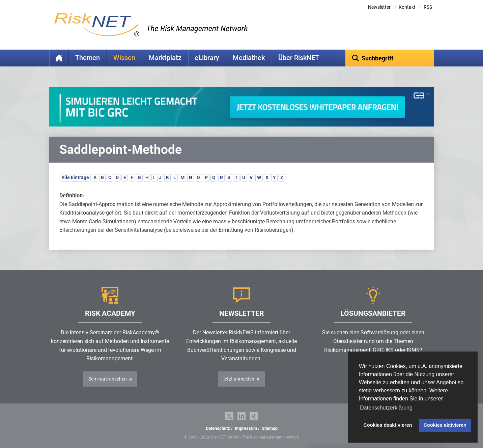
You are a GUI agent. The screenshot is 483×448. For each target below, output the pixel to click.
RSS (428, 7)
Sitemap (270, 428)
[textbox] (390, 58)
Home (59, 58)
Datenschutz (218, 428)
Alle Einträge (75, 177)
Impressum (246, 428)
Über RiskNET (299, 58)
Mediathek (249, 58)
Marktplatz (165, 58)
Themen (88, 58)
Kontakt (407, 7)
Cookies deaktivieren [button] (388, 425)
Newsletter (379, 7)
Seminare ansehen (108, 379)
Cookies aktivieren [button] (445, 425)
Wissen (124, 58)
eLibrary (207, 58)
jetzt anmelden (239, 379)
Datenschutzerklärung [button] (386, 408)
